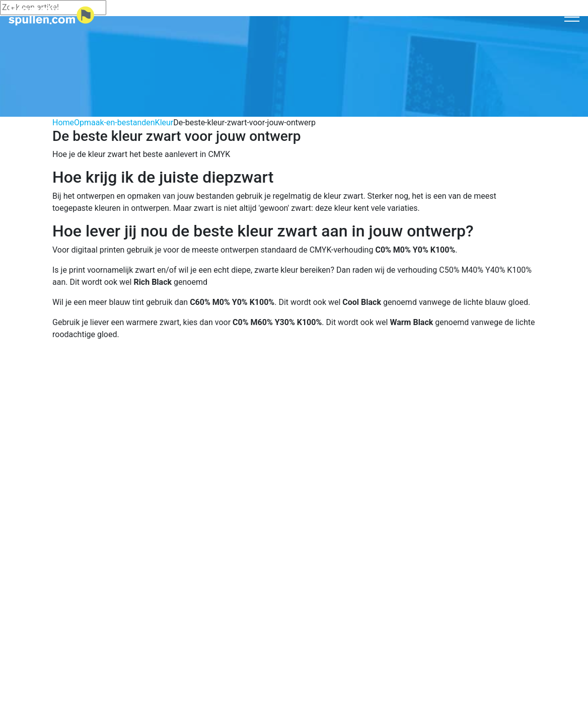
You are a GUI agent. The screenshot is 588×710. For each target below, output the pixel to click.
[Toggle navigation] (572, 17)
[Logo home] (51, 16)
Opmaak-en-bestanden (115, 123)
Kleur (164, 123)
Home (63, 123)
